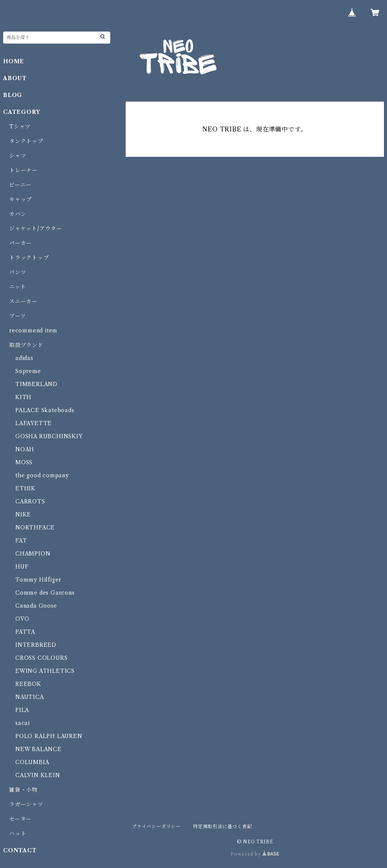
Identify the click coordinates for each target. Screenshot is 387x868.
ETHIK (25, 488)
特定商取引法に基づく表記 (223, 826)
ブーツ (17, 316)
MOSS (24, 462)
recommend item (33, 330)
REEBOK (28, 684)
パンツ (18, 272)
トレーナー (23, 170)
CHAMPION (33, 554)
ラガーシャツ (26, 804)
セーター (20, 819)
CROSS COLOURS (41, 658)
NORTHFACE (35, 528)
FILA (22, 710)
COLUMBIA (32, 762)
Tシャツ (20, 127)
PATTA (25, 632)
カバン (18, 214)
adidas (24, 358)
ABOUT (15, 78)
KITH (23, 397)
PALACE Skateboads (45, 410)
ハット (18, 833)
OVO (22, 619)
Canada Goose (36, 606)
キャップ (20, 199)
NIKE (23, 515)
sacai (23, 723)
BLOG (13, 95)
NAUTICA (30, 697)
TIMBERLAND (36, 384)
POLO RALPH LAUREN (49, 736)
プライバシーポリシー (156, 826)
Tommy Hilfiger (38, 580)
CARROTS (30, 501)
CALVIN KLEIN (38, 775)
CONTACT (20, 850)
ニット (17, 287)
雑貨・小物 (23, 790)
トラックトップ (29, 258)
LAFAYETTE (34, 423)
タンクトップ (26, 141)
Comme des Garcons (45, 593)
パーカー (20, 243)
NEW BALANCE (39, 749)
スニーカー (23, 301)
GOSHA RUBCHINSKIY (49, 436)
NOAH (25, 449)
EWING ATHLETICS (45, 671)
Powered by (255, 854)
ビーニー (20, 185)
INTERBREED (36, 645)
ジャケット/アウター (36, 229)
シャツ (18, 156)
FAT (21, 541)
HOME (14, 61)
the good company (42, 475)
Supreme (28, 371)
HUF (22, 567)
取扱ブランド (26, 345)
